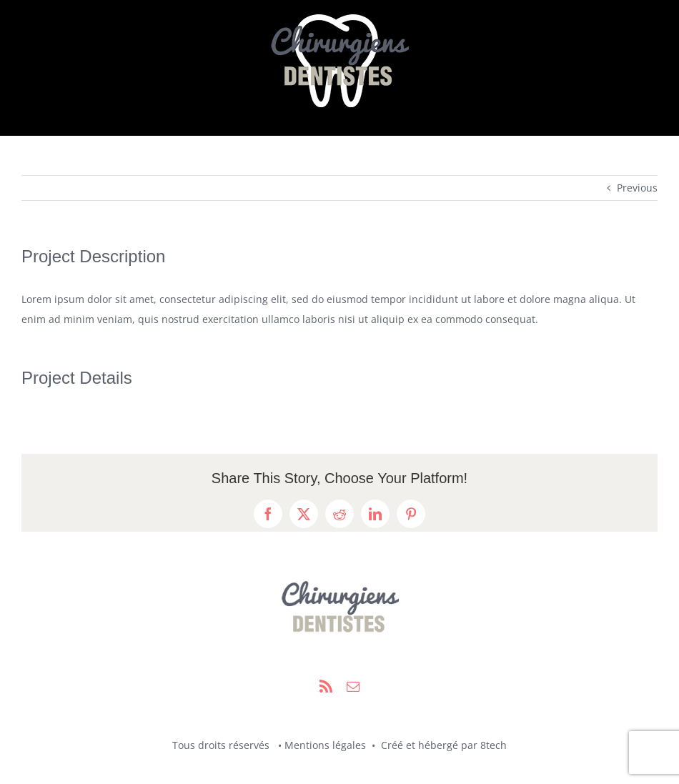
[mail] (353, 686)
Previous (637, 188)
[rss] (326, 686)
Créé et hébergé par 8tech (442, 745)
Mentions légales (325, 745)
